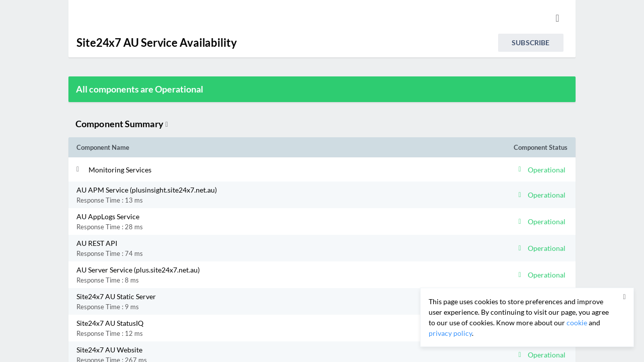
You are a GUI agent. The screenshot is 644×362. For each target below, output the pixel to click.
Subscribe (531, 42)
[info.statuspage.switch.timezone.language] (557, 18)
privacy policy (450, 333)
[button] (261, 169)
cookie (577, 323)
